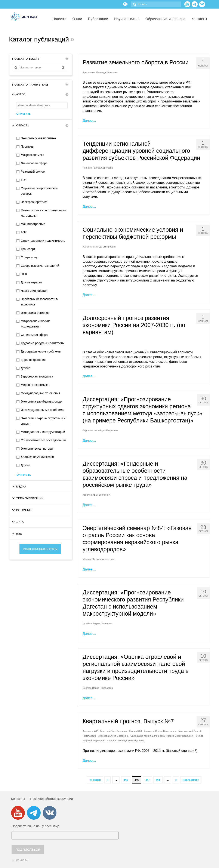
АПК (24, 232)
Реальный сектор (33, 172)
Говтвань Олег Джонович (114, 731)
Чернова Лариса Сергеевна (98, 168)
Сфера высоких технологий (40, 266)
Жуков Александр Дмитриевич (99, 247)
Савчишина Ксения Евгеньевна (148, 736)
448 (158, 780)
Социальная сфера (34, 335)
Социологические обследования (43, 440)
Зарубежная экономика (37, 376)
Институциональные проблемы (42, 410)
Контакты (18, 799)
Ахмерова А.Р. (90, 731)
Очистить (24, 114)
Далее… (89, 121)
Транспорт (28, 249)
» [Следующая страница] (176, 780)
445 (126, 780)
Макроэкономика (33, 155)
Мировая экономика (35, 385)
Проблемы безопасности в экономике (39, 302)
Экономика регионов (35, 313)
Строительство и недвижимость (43, 241)
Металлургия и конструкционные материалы (44, 213)
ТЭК (24, 180)
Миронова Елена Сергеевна (113, 736)
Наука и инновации (34, 291)
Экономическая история (38, 449)
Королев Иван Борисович (96, 495)
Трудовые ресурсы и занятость (42, 343)
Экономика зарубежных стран (41, 401)
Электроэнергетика (34, 202)
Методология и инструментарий (43, 432)
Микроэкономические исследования (36, 324)
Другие (26, 368)
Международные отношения (40, 393)
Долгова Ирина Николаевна (98, 688)
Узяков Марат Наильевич (180, 736)
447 (148, 780)
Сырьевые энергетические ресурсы (39, 191)
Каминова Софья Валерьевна (160, 731)
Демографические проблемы (41, 351)
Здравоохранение (33, 360)
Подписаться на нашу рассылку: (36, 826)
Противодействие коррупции (51, 799)
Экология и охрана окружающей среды (43, 421)
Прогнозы (27, 147)
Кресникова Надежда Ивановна (100, 72)
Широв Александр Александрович (126, 741)
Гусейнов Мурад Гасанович (97, 624)
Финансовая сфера (34, 163)
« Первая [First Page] (95, 780)
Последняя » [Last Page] (191, 780)
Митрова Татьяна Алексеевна (99, 559)
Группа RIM (136, 731)
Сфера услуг (30, 257)
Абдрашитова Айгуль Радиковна (100, 430)
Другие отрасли (32, 282)
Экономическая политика (38, 138)
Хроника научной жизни (37, 457)
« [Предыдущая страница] (107, 780)
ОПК (24, 274)
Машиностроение (33, 224)
